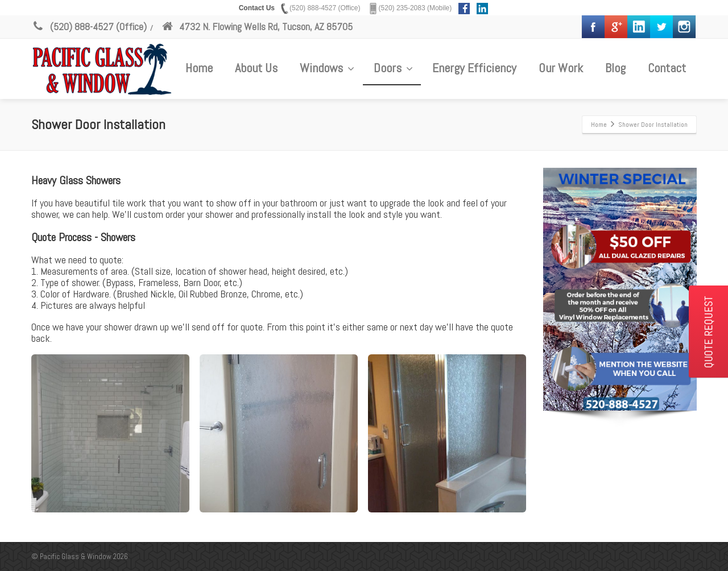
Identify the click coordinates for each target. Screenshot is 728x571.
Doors (393, 68)
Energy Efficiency (474, 68)
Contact (667, 68)
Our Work (561, 68)
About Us (256, 68)
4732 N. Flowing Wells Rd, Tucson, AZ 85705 (257, 26)
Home (199, 68)
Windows (327, 68)
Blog (615, 68)
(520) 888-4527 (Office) (89, 26)
